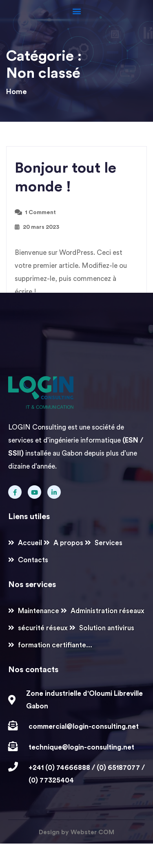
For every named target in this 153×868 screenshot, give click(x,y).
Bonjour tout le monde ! (65, 178)
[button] (76, 11)
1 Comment (40, 213)
